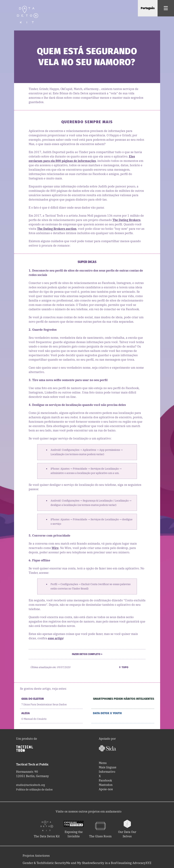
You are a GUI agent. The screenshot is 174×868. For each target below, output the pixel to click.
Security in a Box (104, 863)
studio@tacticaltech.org (30, 785)
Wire (55, 548)
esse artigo (56, 638)
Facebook (105, 780)
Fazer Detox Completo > (87, 654)
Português (148, 8)
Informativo (107, 772)
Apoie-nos (106, 789)
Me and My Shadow (79, 863)
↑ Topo (124, 667)
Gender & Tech (33, 863)
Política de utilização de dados (34, 790)
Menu (103, 763)
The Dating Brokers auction (57, 229)
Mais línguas (108, 767)
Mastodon (106, 785)
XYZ (149, 863)
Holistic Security (55, 863)
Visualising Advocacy (131, 863)
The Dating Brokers (126, 220)
